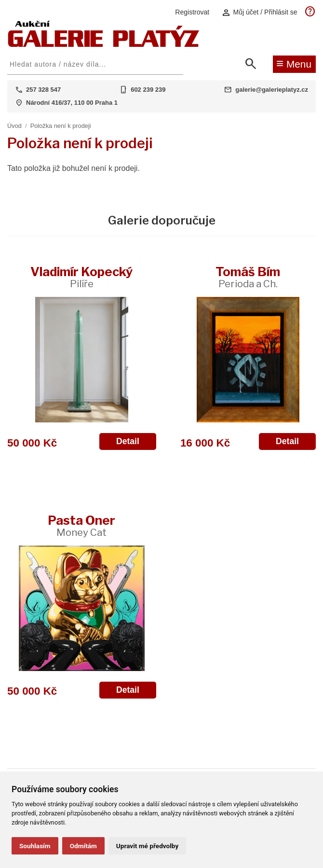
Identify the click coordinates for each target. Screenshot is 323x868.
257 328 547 (43, 90)
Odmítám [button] (83, 846)
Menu (294, 63)
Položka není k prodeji (61, 126)
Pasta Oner (81, 525)
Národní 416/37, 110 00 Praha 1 (72, 103)
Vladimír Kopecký (81, 277)
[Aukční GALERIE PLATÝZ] (104, 45)
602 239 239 (148, 90)
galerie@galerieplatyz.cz (272, 90)
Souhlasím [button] (35, 846)
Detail (128, 441)
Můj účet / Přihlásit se (259, 12)
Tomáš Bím (248, 277)
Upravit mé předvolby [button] (147, 846)
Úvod (14, 126)
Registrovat (192, 12)
